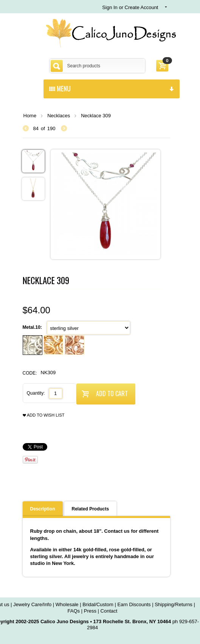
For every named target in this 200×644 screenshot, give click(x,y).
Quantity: (36, 393)
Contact (109, 611)
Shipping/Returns (174, 604)
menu (112, 88)
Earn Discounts (134, 604)
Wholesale (67, 604)
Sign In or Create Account (130, 7)
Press (90, 611)
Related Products (91, 509)
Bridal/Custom (98, 604)
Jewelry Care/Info (32, 604)
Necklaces (59, 116)
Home (30, 116)
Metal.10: (33, 327)
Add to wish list (44, 415)
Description (43, 509)
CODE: (30, 373)
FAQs (74, 611)
